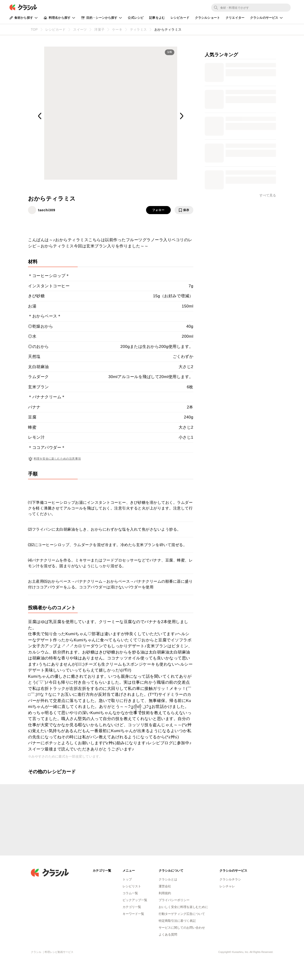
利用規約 (165, 893)
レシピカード (180, 18)
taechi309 (47, 210)
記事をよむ (157, 18)
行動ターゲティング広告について (182, 914)
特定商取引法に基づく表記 (177, 921)
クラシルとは (168, 879)
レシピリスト (132, 886)
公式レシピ (136, 18)
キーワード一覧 (133, 914)
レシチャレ (227, 886)
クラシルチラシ (230, 879)
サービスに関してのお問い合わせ (182, 928)
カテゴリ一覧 (132, 907)
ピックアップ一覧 (135, 900)
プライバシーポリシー (174, 900)
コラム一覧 (130, 893)
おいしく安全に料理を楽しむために (183, 907)
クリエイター (235, 18)
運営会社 (165, 886)
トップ (127, 879)
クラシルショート (207, 18)
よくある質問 (168, 934)
